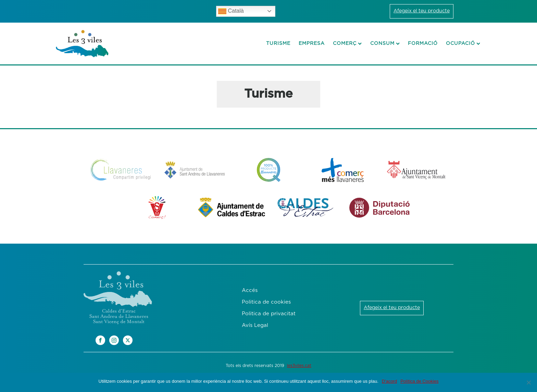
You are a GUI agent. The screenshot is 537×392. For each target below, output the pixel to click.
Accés (250, 290)
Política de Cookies (419, 381)
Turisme (278, 44)
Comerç (347, 44)
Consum (385, 44)
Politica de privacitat (269, 314)
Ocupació (463, 44)
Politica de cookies (266, 302)
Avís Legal (255, 325)
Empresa (312, 44)
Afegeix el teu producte (422, 11)
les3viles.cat (299, 366)
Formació (423, 44)
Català (231, 11)
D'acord (389, 381)
